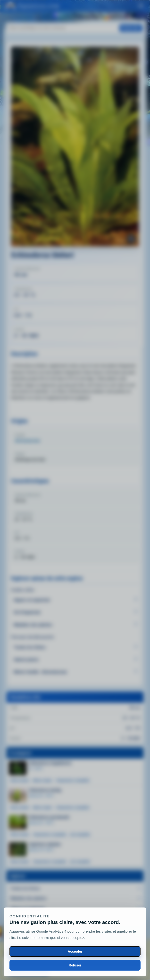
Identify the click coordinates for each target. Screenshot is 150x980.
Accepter (75, 951)
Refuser (75, 965)
